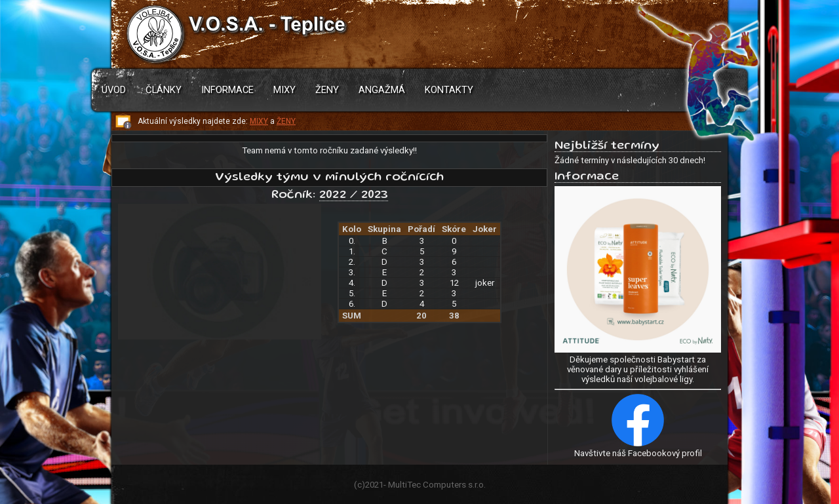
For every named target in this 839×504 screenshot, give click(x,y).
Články (164, 90)
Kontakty (449, 90)
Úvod (114, 90)
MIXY (259, 121)
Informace (227, 90)
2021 (374, 485)
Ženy (327, 90)
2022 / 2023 (354, 195)
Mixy (284, 90)
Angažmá (382, 90)
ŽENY (286, 121)
